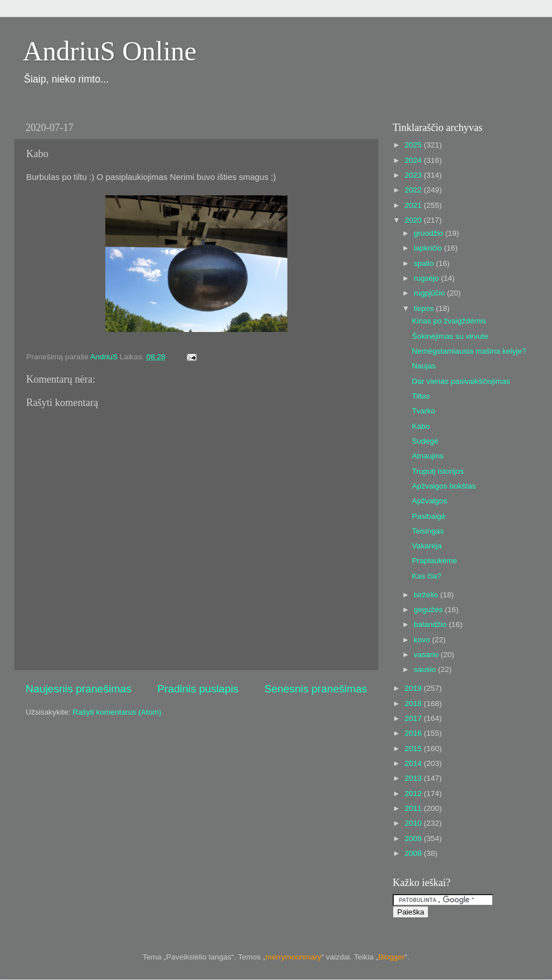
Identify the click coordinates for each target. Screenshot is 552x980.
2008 (414, 853)
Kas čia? (427, 576)
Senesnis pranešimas (316, 689)
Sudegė (425, 441)
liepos (425, 308)
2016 (414, 733)
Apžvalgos (430, 501)
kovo (423, 640)
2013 (414, 778)
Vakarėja (427, 546)
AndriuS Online (110, 51)
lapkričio (429, 248)
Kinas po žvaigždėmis (449, 321)
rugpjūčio (431, 293)
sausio (426, 669)
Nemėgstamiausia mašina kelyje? (469, 351)
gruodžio (430, 233)
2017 (414, 718)
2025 (414, 145)
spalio (425, 263)
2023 (414, 175)
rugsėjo (427, 278)
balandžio (431, 624)
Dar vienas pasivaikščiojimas (461, 381)
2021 (414, 205)
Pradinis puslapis (198, 689)
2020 (414, 220)
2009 (414, 838)
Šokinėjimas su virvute (450, 336)
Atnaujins (428, 456)
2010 (414, 823)
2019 (414, 688)
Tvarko (424, 411)
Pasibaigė (429, 516)
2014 (414, 763)
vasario (427, 655)
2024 (414, 160)
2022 (414, 190)
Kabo (421, 426)
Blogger (392, 957)
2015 (414, 749)
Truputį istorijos (438, 471)
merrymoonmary (293, 957)
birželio (427, 595)
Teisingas (428, 531)
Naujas (424, 366)
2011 (414, 808)
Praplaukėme (435, 561)
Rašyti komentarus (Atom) (117, 712)
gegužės (429, 610)
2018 (414, 704)
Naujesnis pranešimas (79, 689)
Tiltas (421, 396)
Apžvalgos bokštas (444, 486)
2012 (414, 794)
